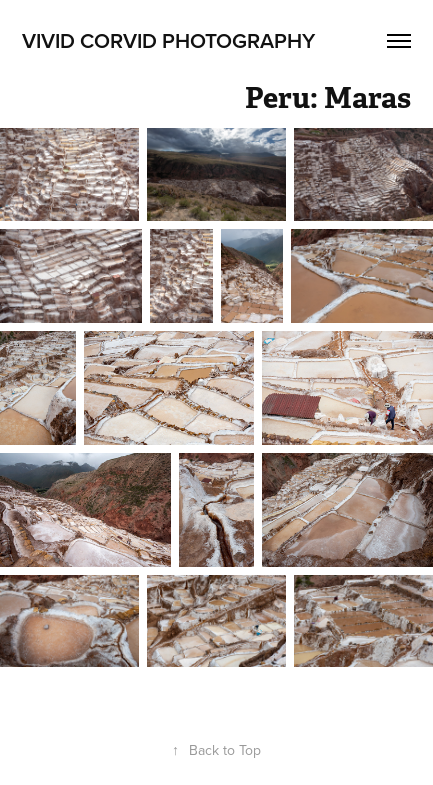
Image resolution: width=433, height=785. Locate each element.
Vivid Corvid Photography (168, 40)
